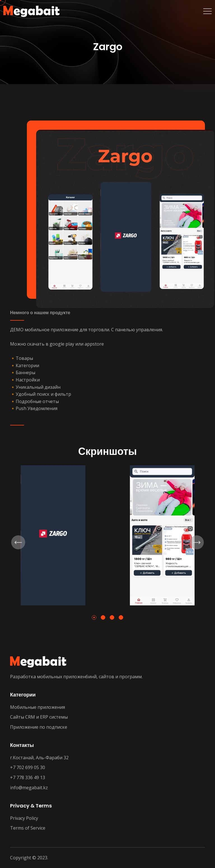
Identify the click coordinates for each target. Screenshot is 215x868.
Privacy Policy (24, 818)
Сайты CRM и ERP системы (39, 717)
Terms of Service (28, 828)
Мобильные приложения (38, 707)
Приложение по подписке (39, 727)
